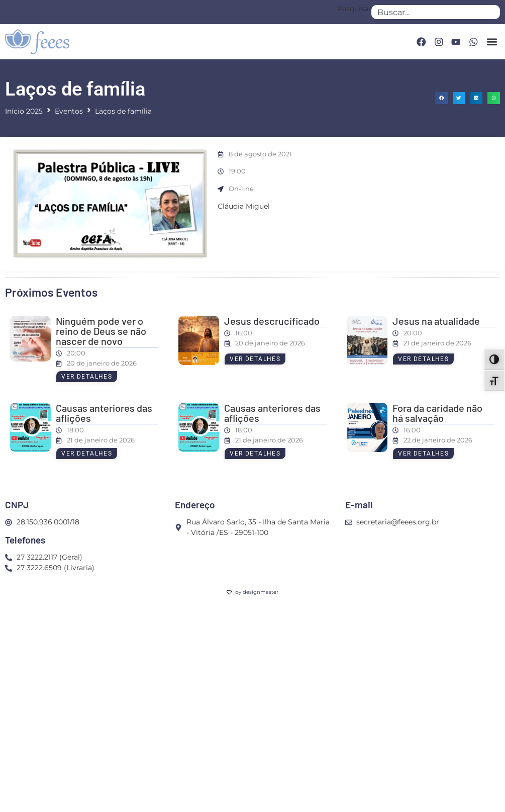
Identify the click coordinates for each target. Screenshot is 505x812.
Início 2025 (24, 111)
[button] (492, 41)
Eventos (69, 111)
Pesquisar (354, 9)
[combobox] (436, 12)
